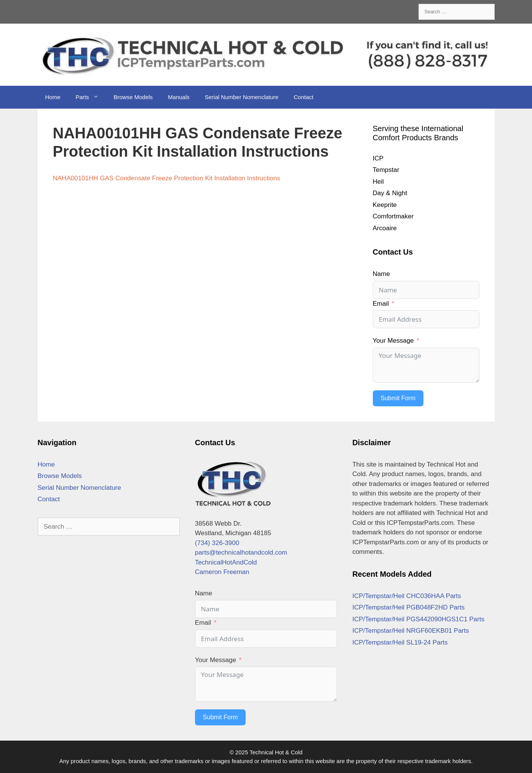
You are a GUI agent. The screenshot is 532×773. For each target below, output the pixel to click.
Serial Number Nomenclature (242, 97)
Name (381, 274)
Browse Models (133, 97)
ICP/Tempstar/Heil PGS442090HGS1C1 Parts (418, 619)
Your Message (393, 341)
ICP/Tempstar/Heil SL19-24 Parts (400, 642)
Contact (304, 97)
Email (381, 304)
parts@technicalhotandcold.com (241, 552)
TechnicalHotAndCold (226, 562)
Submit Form (398, 398)
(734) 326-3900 (217, 543)
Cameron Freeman (222, 572)
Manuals (179, 97)
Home (53, 97)
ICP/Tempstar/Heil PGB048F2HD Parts (408, 607)
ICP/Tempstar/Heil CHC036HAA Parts (407, 596)
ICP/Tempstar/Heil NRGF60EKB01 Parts (411, 631)
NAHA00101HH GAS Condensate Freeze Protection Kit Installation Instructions (167, 178)
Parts (91, 97)
